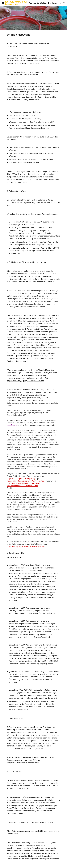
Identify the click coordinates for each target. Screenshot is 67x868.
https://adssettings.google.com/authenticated (25, 381)
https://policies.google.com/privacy (21, 478)
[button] (3, 3)
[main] (33, 449)
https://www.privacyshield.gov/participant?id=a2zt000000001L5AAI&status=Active (24, 485)
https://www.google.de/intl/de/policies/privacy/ (26, 546)
